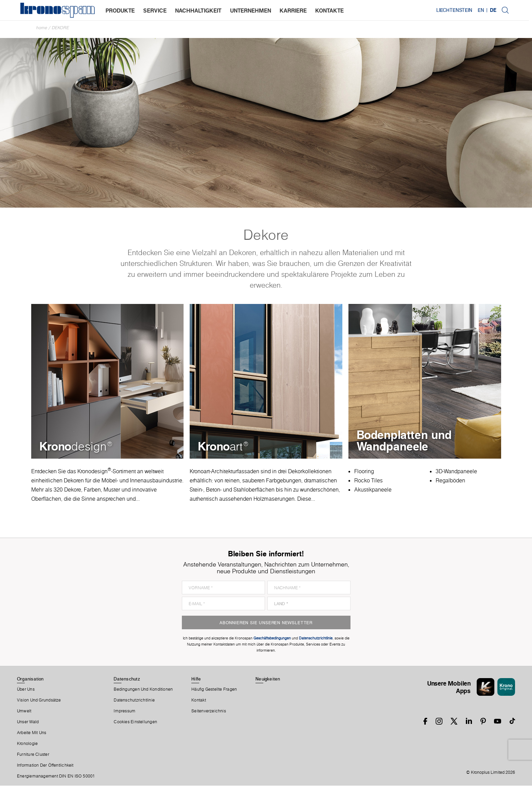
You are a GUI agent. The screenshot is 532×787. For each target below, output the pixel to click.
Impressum (125, 712)
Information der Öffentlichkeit (45, 767)
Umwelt (24, 712)
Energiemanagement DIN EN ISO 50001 (56, 778)
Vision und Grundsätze (39, 702)
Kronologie (27, 745)
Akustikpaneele (373, 491)
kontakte (329, 11)
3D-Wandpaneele (456, 473)
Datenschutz (127, 680)
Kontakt (199, 702)
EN (484, 10)
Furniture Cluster (33, 756)
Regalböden (450, 482)
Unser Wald (28, 723)
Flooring (364, 473)
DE (496, 10)
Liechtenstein (457, 10)
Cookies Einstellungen (135, 723)
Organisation (30, 680)
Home (42, 28)
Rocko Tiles (368, 482)
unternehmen (251, 11)
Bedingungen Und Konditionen (143, 691)
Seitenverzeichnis (209, 712)
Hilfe (196, 680)
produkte (120, 11)
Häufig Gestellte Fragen (214, 691)
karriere (293, 11)
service (155, 11)
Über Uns (26, 691)
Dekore (61, 28)
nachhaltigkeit (198, 11)
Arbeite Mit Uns (32, 734)
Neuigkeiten (268, 680)
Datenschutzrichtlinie (134, 702)
